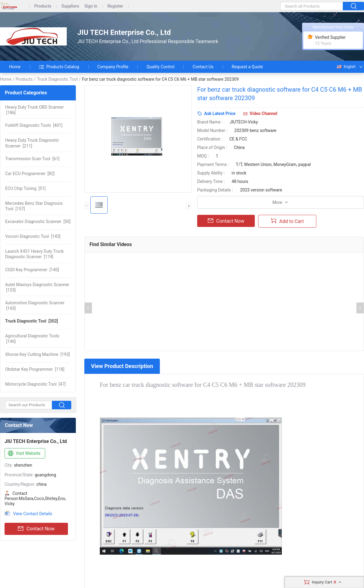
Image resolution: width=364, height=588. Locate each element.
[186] (34, 110)
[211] (32, 143)
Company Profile (113, 67)
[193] (37, 354)
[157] (34, 206)
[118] (35, 369)
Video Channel (263, 113)
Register (115, 6)
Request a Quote (247, 67)
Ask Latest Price (220, 113)
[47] (35, 384)
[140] (32, 270)
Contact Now (36, 529)
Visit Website (24, 454)
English (346, 67)
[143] (33, 236)
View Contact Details (33, 514)
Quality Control (160, 67)
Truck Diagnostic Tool (57, 79)
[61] (32, 159)
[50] (38, 221)
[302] (32, 321)
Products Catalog (59, 67)
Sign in (91, 6)
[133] (37, 287)
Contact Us (203, 67)
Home (15, 67)
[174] (34, 254)
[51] (25, 188)
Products (43, 6)
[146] (32, 339)
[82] (30, 174)
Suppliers (71, 6)
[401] (34, 125)
